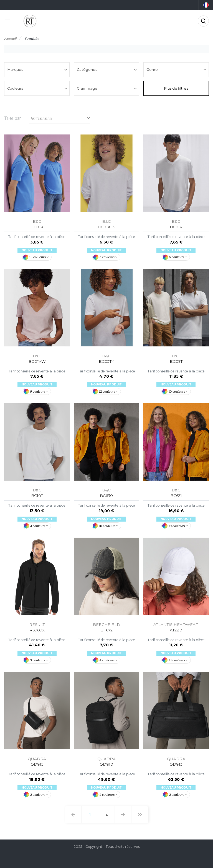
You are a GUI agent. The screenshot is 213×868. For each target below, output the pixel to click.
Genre (153, 69)
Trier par (12, 118)
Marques (16, 69)
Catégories (88, 69)
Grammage (88, 88)
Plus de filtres (176, 88)
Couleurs (16, 88)
